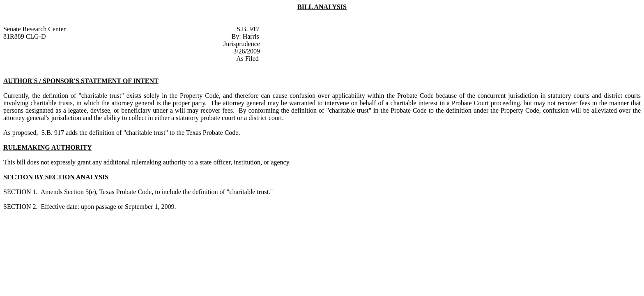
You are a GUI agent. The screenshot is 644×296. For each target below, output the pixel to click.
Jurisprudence (242, 44)
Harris (251, 36)
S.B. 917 (248, 29)
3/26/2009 (247, 51)
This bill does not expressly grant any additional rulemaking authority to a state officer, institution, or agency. (147, 162)
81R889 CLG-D (25, 36)
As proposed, (21, 133)
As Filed (247, 59)
